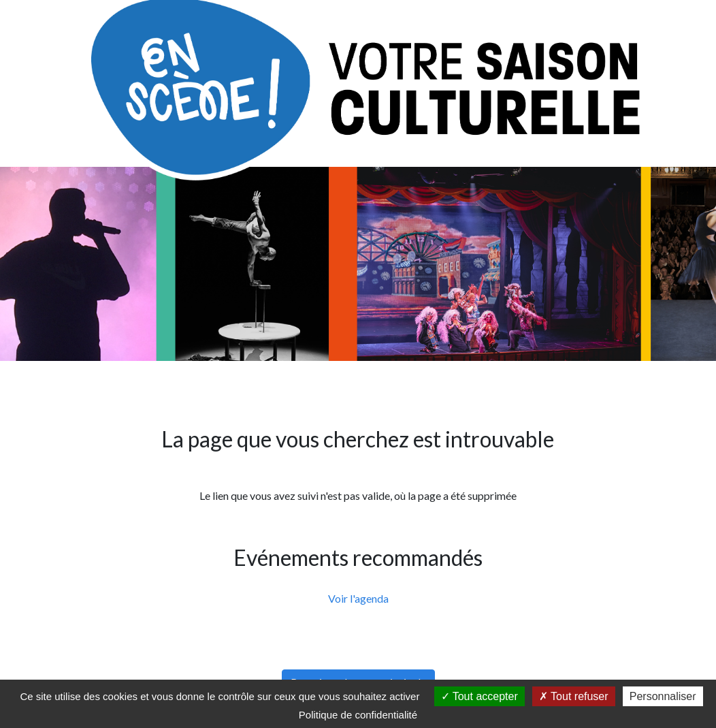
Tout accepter (479, 696)
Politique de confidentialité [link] (358, 715)
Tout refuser (574, 696)
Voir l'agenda (358, 598)
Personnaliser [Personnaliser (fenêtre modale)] (663, 696)
